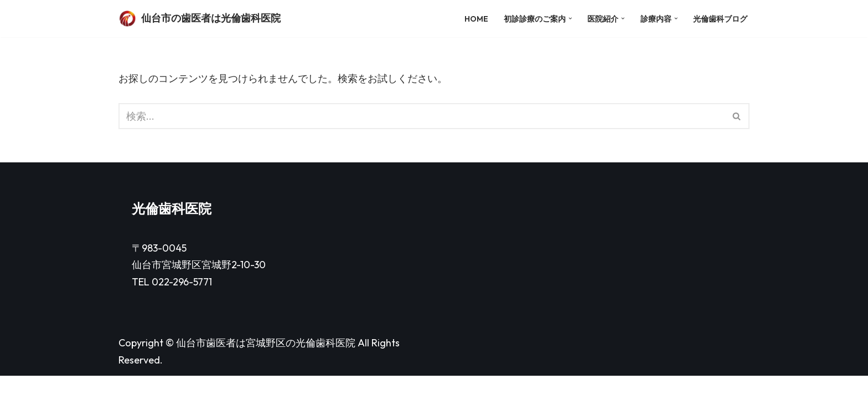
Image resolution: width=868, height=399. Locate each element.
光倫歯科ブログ (720, 18)
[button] (569, 19)
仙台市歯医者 (206, 367)
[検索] (422, 117)
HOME (475, 18)
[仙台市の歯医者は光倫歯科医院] (200, 19)
